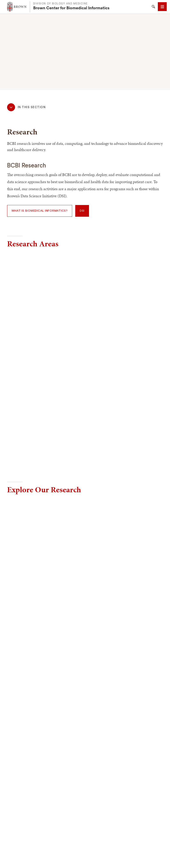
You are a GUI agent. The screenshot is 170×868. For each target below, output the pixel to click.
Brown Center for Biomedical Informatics (71, 8)
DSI (82, 211)
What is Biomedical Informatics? (40, 211)
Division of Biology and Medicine (60, 4)
